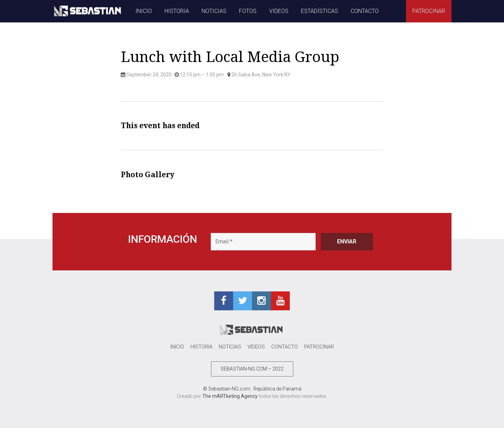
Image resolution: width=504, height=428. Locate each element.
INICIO (144, 11)
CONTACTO (365, 11)
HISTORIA (177, 11)
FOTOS (248, 11)
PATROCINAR (429, 11)
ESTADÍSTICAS (320, 11)
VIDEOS (279, 11)
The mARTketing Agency (230, 396)
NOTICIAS (214, 11)
